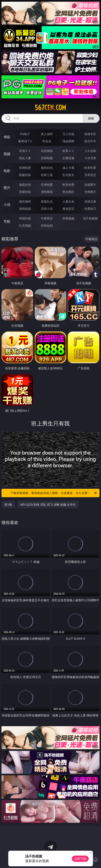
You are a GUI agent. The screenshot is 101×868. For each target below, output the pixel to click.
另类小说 (47, 209)
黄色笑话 (68, 209)
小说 (7, 204)
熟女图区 (68, 192)
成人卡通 (68, 168)
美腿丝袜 (25, 192)
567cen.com (50, 108)
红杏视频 (25, 225)
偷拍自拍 (47, 168)
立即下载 (80, 859)
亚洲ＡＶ (25, 151)
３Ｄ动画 (90, 151)
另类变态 (90, 175)
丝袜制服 (47, 158)
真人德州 (47, 134)
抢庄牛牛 (90, 141)
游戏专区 (90, 134)
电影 (7, 171)
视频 (7, 154)
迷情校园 (25, 209)
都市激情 (25, 201)
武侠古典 (90, 201)
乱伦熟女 (68, 175)
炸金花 (47, 141)
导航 (7, 221)
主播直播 (68, 158)
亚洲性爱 (25, 168)
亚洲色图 (47, 185)
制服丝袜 (25, 175)
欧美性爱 (90, 168)
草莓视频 (68, 218)
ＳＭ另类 (90, 158)
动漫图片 (90, 185)
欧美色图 (68, 185)
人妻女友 (68, 201)
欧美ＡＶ (68, 151)
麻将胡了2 (25, 141)
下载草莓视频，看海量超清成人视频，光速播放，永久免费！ (54, 493)
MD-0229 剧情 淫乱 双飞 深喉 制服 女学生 (48, 504)
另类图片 (90, 192)
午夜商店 (47, 218)
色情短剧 (47, 225)
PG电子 (25, 134)
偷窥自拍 (25, 185)
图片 (7, 188)
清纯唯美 (47, 192)
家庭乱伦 (47, 201)
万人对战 (68, 134)
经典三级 (47, 175)
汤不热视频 (90, 218)
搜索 (91, 118)
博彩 (7, 137)
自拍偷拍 (47, 151)
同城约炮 (25, 218)
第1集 (8, 504)
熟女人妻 (25, 158)
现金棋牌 (68, 141)
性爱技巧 (90, 209)
